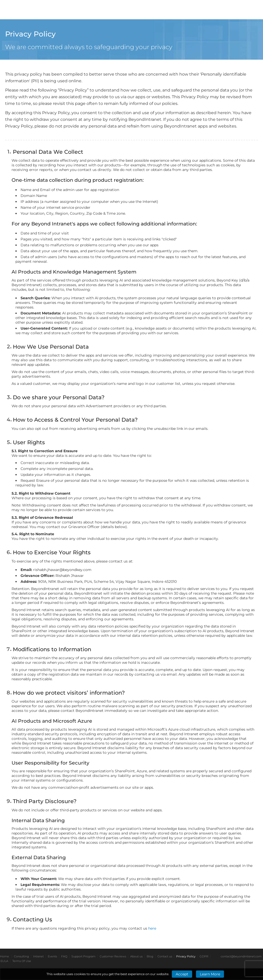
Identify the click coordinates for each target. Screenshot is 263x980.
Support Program (83, 956)
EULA (4, 961)
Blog (150, 956)
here (152, 928)
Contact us (165, 956)
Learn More (210, 974)
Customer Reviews (113, 956)
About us (136, 956)
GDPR (204, 956)
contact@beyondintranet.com (241, 956)
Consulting (21, 956)
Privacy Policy (186, 956)
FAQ (64, 956)
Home (4, 956)
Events (52, 956)
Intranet (38, 956)
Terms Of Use (22, 961)
